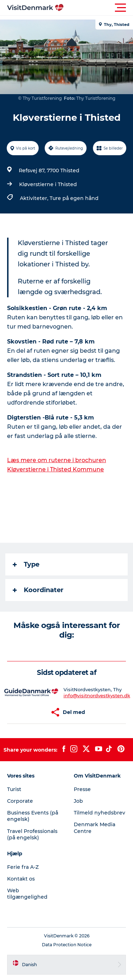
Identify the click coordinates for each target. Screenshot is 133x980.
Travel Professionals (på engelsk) (32, 834)
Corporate (20, 801)
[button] (98, 8)
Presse (82, 789)
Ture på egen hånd (74, 198)
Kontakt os (21, 879)
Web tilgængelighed (27, 894)
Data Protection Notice (67, 945)
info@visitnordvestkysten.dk (97, 695)
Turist (14, 789)
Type (26, 564)
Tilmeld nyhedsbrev (99, 813)
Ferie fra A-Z (23, 867)
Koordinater (38, 590)
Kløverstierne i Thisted (48, 184)
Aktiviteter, (35, 198)
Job (78, 801)
